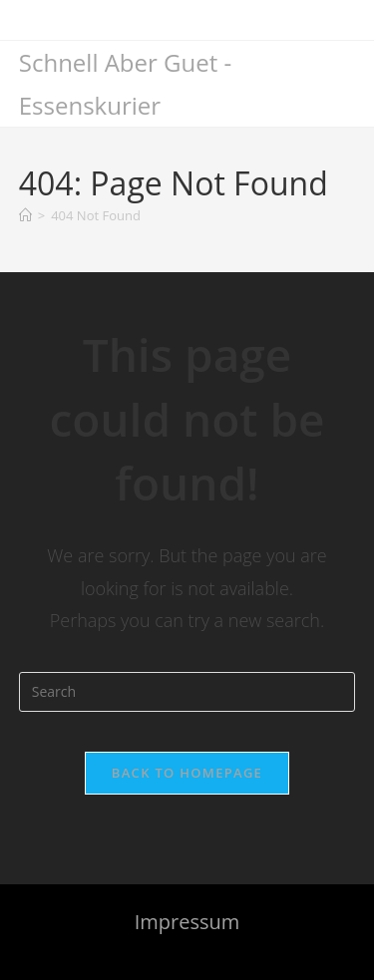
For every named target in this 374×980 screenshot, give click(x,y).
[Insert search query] (187, 692)
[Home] (25, 215)
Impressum (187, 922)
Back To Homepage (187, 773)
